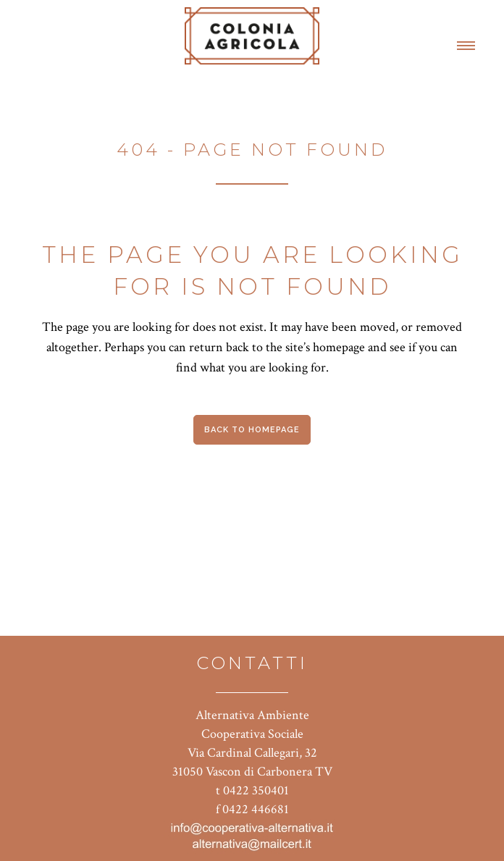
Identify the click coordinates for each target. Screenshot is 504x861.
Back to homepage (252, 430)
